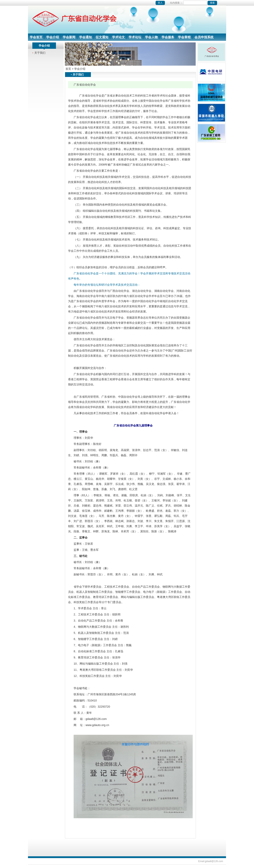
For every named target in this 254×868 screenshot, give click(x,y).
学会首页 (36, 37)
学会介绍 (53, 37)
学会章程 (184, 37)
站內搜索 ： (194, 3)
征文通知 (102, 37)
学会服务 (168, 37)
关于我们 (40, 53)
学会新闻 (69, 37)
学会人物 (151, 37)
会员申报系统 (204, 37)
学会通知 (86, 37)
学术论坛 (135, 37)
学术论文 (118, 37)
